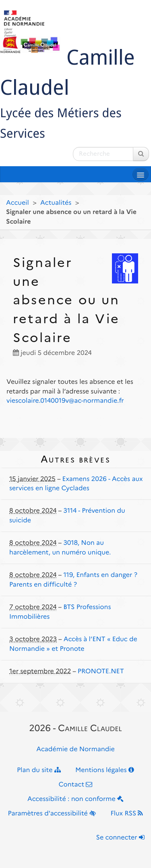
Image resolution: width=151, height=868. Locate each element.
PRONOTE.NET (101, 671)
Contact (76, 785)
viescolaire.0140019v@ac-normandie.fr (65, 401)
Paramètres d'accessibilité (52, 814)
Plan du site (39, 770)
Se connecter (120, 838)
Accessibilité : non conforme (75, 799)
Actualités (56, 203)
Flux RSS (127, 814)
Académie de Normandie (75, 749)
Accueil (18, 203)
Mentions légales (105, 770)
